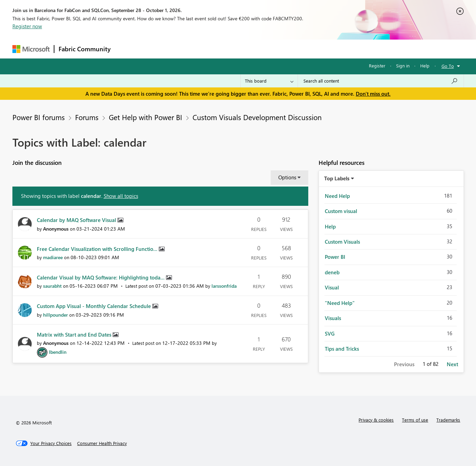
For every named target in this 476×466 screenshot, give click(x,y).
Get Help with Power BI (146, 117)
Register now (27, 26)
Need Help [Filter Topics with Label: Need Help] (337, 196)
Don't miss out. (373, 94)
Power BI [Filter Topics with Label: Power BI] (335, 257)
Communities (215, 49)
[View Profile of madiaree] (53, 257)
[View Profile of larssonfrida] (224, 286)
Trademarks (448, 420)
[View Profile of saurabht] (52, 286)
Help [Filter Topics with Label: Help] (330, 226)
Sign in (403, 66)
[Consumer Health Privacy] (102, 443)
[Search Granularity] (269, 81)
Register (377, 66)
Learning (273, 49)
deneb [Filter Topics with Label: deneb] (332, 272)
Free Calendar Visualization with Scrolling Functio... (98, 249)
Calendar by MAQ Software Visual (77, 220)
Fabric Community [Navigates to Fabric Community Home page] (85, 49)
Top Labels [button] (337, 178)
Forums (126, 49)
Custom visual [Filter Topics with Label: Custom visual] (341, 211)
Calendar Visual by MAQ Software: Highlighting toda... (101, 277)
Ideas (185, 49)
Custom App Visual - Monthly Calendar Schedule (95, 306)
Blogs (246, 49)
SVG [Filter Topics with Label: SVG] (330, 333)
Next (452, 364)
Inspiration (157, 49)
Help (425, 66)
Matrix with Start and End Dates (75, 335)
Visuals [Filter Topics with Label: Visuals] (333, 318)
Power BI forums (39, 117)
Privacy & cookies (376, 420)
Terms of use (415, 420)
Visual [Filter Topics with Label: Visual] (332, 287)
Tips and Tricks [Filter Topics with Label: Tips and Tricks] (342, 349)
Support (302, 49)
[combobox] (381, 81)
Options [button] (287, 177)
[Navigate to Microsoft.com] (31, 49)
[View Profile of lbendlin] (58, 352)
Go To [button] (448, 66)
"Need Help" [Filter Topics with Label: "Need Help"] (340, 303)
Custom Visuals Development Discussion (257, 117)
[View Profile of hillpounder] (55, 315)
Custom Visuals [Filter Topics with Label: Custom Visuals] (342, 242)
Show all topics (121, 196)
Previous (404, 364)
